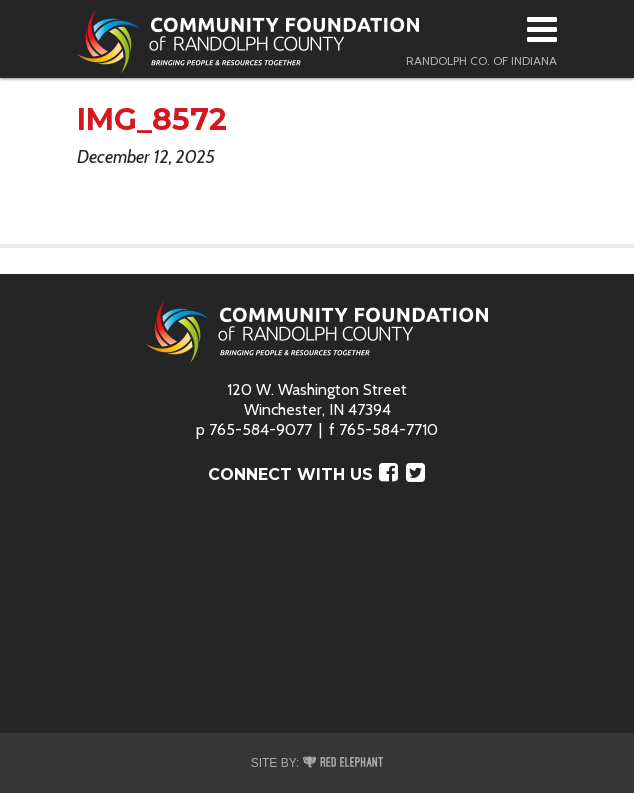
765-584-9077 (260, 429)
